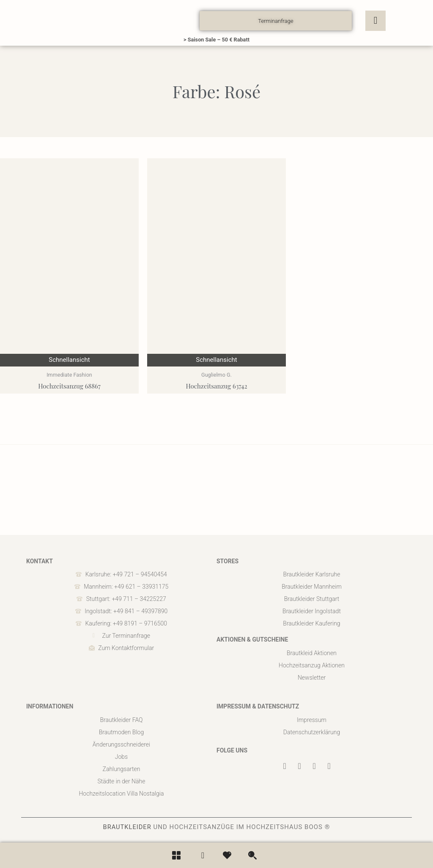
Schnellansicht (69, 360)
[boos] (81, 21)
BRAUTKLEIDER (127, 827)
